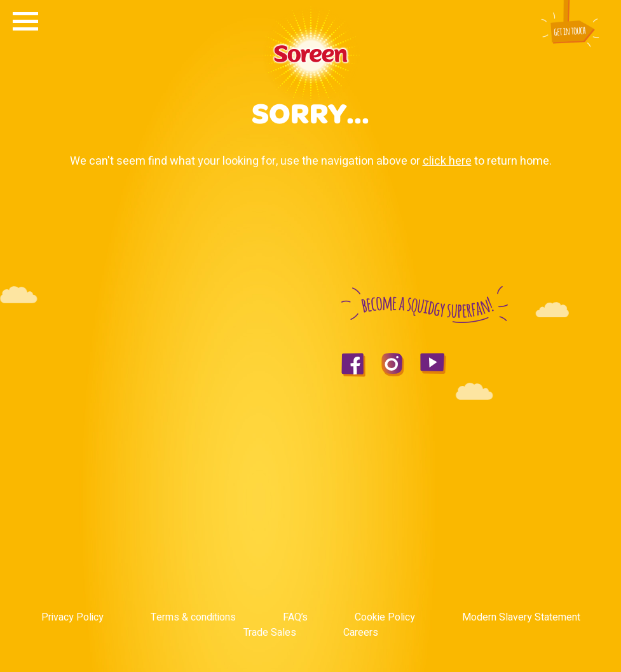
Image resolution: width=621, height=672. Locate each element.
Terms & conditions (193, 617)
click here (447, 161)
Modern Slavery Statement (521, 617)
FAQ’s (295, 617)
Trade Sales (270, 633)
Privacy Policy (72, 617)
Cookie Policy (385, 617)
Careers (361, 633)
